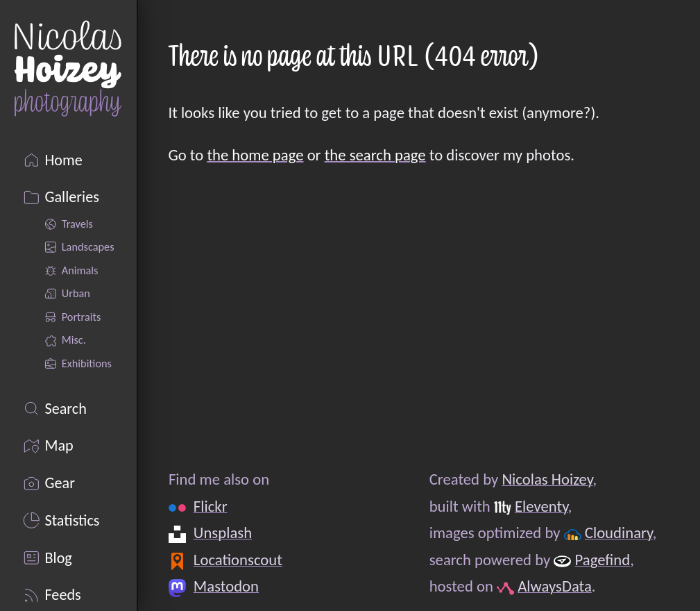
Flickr (210, 506)
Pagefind (602, 560)
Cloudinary (618, 533)
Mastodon (225, 586)
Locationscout (237, 560)
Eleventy (541, 506)
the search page (375, 155)
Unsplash (222, 533)
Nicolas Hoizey (547, 479)
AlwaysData (555, 586)
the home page (255, 155)
